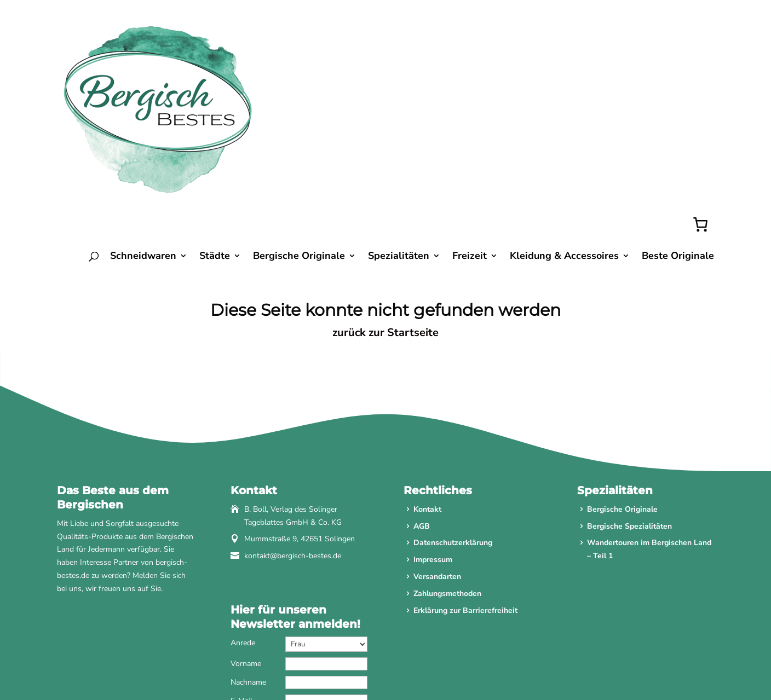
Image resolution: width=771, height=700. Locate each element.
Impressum (433, 440)
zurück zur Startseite (385, 212)
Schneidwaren (143, 137)
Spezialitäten (399, 137)
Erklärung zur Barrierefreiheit (465, 490)
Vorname (246, 543)
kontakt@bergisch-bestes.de (293, 436)
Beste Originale (678, 137)
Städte (215, 137)
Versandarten (437, 456)
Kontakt (427, 389)
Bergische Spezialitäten (629, 406)
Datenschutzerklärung (453, 423)
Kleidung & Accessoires (564, 137)
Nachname (248, 562)
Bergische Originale (299, 137)
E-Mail (241, 580)
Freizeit (470, 137)
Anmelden (299, 631)
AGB (422, 406)
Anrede (243, 522)
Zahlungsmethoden (447, 473)
